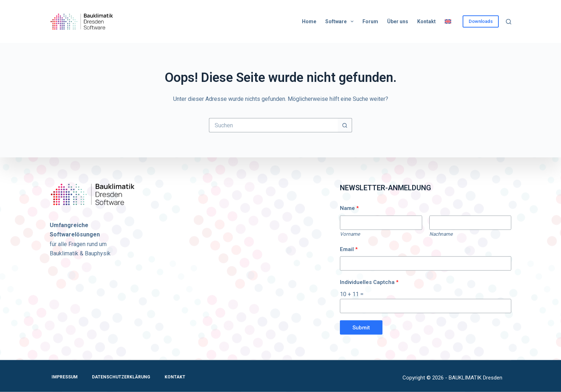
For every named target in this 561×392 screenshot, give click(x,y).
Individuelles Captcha (369, 282)
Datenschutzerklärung (121, 377)
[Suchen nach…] (273, 125)
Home (309, 21)
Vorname (350, 234)
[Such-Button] (345, 125)
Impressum (65, 377)
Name (349, 208)
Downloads (481, 21)
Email (349, 249)
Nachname (441, 234)
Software (341, 21)
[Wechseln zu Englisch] (448, 22)
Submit (361, 327)
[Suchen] (509, 22)
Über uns (398, 21)
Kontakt (426, 21)
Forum (370, 21)
